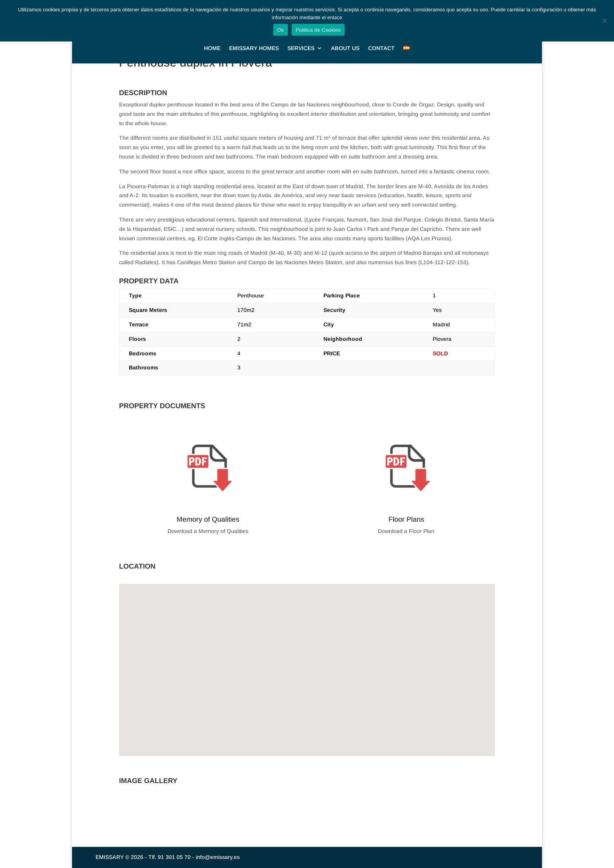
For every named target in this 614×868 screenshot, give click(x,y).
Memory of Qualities (208, 519)
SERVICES (301, 41)
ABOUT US (345, 41)
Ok (281, 30)
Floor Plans (406, 519)
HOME (212, 41)
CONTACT (381, 41)
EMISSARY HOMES (254, 41)
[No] (604, 21)
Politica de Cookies (318, 30)
